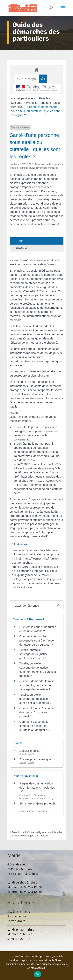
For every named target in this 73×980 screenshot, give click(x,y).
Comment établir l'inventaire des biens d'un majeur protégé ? (37, 712)
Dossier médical (30, 751)
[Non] (68, 966)
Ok (37, 974)
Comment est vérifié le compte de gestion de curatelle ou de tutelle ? (35, 726)
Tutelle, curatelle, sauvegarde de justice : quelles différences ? (34, 654)
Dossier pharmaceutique (35, 759)
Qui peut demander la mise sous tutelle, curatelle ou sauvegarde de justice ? (37, 685)
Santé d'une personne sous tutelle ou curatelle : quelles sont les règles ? (35, 111)
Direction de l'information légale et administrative (37, 832)
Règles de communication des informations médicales (37, 787)
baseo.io (43, 836)
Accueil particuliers (23, 98)
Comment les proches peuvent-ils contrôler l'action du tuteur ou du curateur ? (37, 640)
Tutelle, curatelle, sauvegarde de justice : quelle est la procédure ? (35, 699)
